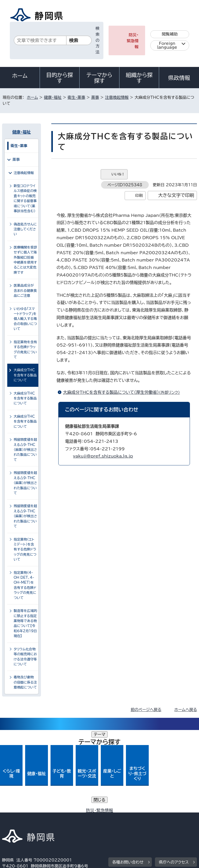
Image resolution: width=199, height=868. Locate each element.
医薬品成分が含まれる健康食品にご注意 (25, 291)
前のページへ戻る (146, 710)
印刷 (139, 195)
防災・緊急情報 (133, 41)
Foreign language (167, 45)
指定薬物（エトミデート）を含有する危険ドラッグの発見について (25, 550)
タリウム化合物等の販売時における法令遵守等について (25, 657)
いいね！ (118, 174)
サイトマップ (17, 824)
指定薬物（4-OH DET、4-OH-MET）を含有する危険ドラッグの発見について (25, 585)
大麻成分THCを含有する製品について (25, 398)
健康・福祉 (53, 97)
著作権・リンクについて (26, 812)
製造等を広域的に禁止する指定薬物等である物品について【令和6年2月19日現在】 (25, 623)
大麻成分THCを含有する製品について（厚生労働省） (124, 392)
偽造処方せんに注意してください (25, 229)
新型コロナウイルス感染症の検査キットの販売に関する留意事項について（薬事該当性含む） (25, 198)
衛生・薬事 (76, 97)
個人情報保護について (84, 812)
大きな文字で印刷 (176, 195)
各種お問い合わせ (128, 780)
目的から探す (60, 78)
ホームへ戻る (186, 710)
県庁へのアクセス (174, 780)
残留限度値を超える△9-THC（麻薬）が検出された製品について (25, 450)
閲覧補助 (170, 34)
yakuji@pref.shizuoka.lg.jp (103, 456)
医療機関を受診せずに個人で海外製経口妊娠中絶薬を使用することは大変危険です (25, 260)
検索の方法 (98, 40)
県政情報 (179, 78)
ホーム (20, 76)
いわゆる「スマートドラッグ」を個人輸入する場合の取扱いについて (25, 319)
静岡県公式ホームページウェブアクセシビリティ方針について (59, 818)
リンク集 (137, 818)
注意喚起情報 (117, 97)
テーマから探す (99, 78)
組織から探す (139, 78)
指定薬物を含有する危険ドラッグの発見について (25, 350)
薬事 (95, 97)
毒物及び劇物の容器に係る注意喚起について (25, 682)
